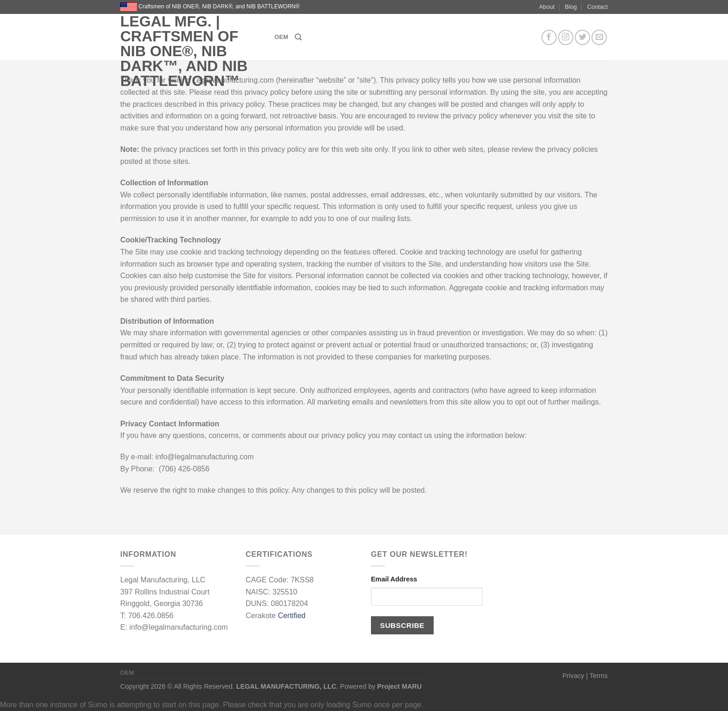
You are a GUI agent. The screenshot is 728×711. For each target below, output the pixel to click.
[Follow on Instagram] (566, 37)
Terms (599, 676)
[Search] (298, 37)
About (547, 7)
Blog (571, 7)
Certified (292, 616)
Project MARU (399, 686)
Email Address (394, 579)
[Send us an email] (599, 37)
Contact (598, 7)
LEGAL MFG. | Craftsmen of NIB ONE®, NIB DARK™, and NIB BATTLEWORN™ (184, 51)
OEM (281, 37)
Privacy (573, 676)
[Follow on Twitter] (582, 37)
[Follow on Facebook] (549, 37)
